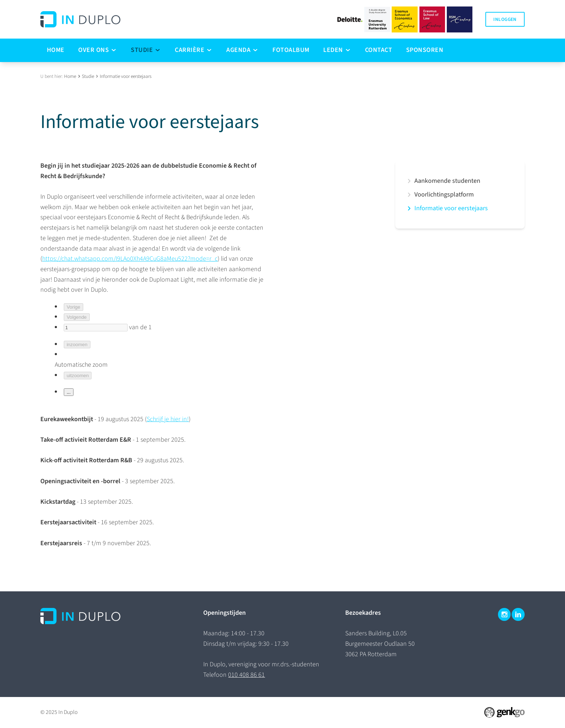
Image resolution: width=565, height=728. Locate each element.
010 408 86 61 (246, 675)
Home (70, 76)
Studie (88, 76)
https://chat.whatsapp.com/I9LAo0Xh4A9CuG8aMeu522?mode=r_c (130, 259)
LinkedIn (518, 614)
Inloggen (505, 19)
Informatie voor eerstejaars (126, 76)
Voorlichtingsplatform (444, 195)
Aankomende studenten (447, 181)
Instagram (504, 614)
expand (409, 181)
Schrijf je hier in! (168, 419)
